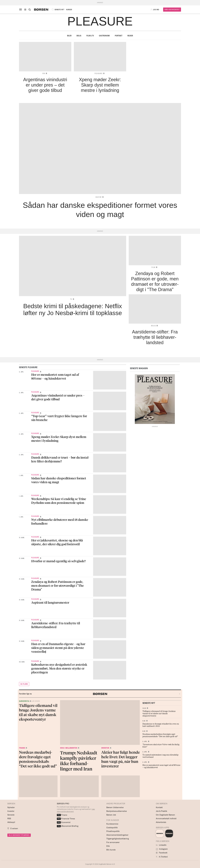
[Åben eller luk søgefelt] (30, 10)
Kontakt (159, 807)
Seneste (11, 815)
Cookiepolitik (112, 828)
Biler (69, 36)
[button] (25, 10)
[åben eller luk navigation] (21, 10)
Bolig (79, 36)
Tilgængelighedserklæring (118, 839)
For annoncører (113, 842)
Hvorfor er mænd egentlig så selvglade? (58, 561)
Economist (64, 822)
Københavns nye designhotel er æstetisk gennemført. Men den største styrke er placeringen (59, 668)
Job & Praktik (161, 811)
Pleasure (98, 73)
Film (153, 267)
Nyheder (11, 807)
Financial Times (66, 819)
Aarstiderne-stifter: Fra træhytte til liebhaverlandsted (56, 625)
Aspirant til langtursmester (50, 602)
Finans (22, 748)
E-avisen (14, 828)
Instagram (162, 849)
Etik (108, 846)
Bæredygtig (24, 701)
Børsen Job (111, 815)
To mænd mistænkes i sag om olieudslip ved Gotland (160, 756)
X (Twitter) (162, 857)
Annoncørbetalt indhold (166, 818)
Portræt (119, 36)
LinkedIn (161, 845)
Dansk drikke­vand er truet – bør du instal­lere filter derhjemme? (60, 459)
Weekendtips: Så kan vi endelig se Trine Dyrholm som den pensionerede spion (59, 501)
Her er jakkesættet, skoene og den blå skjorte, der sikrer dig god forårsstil (57, 542)
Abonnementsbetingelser (117, 835)
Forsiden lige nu (25, 694)
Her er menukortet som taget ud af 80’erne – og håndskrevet (55, 376)
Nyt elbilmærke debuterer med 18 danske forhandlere (60, 522)
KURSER (69, 10)
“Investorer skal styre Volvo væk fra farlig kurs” (161, 745)
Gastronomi (104, 36)
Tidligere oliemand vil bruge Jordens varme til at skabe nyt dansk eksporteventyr (159, 713)
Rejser (130, 36)
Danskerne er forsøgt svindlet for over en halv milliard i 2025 (161, 725)
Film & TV (90, 36)
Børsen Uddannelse (115, 807)
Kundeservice (112, 824)
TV (71, 299)
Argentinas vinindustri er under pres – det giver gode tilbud (58, 397)
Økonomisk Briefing (68, 826)
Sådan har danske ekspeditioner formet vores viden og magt (59, 480)
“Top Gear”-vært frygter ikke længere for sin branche (59, 418)
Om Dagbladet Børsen (165, 815)
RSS (9, 818)
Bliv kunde (111, 850)
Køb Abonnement (172, 9)
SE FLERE (24, 684)
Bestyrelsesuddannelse (117, 811)
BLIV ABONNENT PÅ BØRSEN (19, 835)
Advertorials (161, 822)
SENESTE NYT (58, 10)
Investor (105, 748)
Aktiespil (11, 822)
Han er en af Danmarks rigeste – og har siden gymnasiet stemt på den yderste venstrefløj (58, 648)
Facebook (162, 853)
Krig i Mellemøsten (69, 748)
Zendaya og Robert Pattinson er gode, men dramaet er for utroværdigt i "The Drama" (58, 585)
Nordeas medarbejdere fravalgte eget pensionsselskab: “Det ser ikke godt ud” (160, 735)
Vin (44, 73)
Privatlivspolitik (113, 831)
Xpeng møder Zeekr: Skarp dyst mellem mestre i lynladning (59, 439)
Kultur (99, 197)
